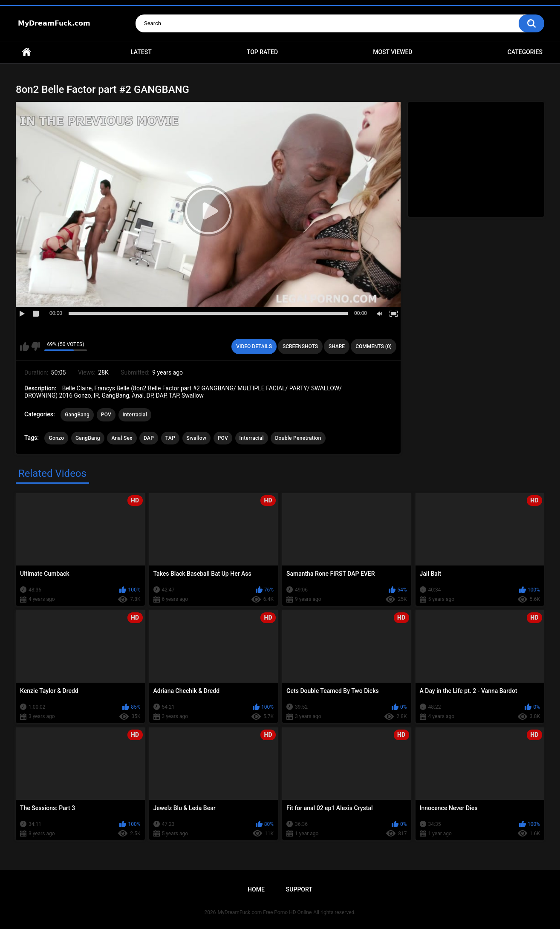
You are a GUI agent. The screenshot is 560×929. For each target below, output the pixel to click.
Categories (525, 52)
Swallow (197, 438)
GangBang (77, 415)
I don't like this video (36, 346)
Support (299, 889)
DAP (149, 438)
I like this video (25, 346)
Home (26, 52)
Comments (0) (374, 346)
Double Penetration (298, 438)
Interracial (135, 415)
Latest (141, 52)
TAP (170, 438)
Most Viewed (393, 52)
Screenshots (300, 346)
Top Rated (262, 52)
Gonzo (56, 438)
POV (106, 415)
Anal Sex (122, 438)
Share (337, 346)
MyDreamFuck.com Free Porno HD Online (265, 912)
